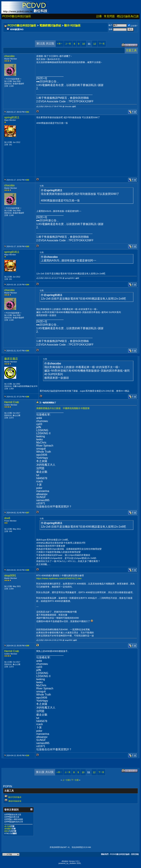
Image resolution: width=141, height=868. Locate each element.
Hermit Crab (12, 402)
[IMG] (6, 831)
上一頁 (68, 44)
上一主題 (66, 780)
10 (84, 44)
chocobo (9, 56)
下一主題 (75, 780)
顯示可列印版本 (15, 797)
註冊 (99, 16)
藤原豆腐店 (11, 359)
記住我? (133, 26)
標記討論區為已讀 (128, 16)
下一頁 (102, 44)
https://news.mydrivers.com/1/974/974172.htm (59, 578)
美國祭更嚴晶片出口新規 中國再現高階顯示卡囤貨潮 (63, 408)
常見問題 (109, 16)
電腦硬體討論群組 (50, 25)
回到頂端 (135, 854)
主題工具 (131, 50)
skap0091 (10, 576)
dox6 (7, 518)
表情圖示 (8, 829)
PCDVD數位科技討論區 (17, 16)
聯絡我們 (105, 854)
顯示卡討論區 (72, 25)
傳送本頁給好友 (15, 801)
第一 (60, 44)
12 (95, 44)
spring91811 (12, 117)
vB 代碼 (7, 826)
